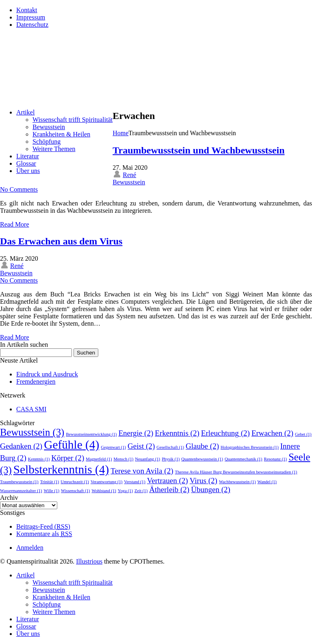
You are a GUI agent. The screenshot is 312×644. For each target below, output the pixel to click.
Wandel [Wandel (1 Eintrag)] (267, 482)
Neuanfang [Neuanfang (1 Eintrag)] (147, 459)
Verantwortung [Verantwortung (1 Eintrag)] (106, 482)
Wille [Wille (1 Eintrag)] (52, 491)
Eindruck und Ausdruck (47, 374)
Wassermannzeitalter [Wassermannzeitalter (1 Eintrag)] (21, 491)
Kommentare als (44, 534)
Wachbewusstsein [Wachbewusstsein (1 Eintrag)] (237, 482)
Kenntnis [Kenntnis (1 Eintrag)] (39, 459)
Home (120, 133)
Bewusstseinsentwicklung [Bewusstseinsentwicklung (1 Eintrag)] (91, 434)
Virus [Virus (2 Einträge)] (204, 481)
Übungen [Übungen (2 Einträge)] (211, 489)
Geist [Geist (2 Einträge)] (141, 446)
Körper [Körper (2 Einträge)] (68, 458)
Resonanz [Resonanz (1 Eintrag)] (276, 459)
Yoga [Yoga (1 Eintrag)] (125, 491)
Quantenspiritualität (69, 51)
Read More (15, 224)
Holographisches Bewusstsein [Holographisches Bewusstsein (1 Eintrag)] (250, 447)
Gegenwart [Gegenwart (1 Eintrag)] (113, 447)
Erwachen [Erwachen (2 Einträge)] (272, 433)
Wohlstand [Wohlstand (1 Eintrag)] (104, 491)
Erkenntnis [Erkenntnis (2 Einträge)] (177, 433)
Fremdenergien (36, 381)
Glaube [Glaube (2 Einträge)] (202, 446)
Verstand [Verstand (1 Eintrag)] (134, 482)
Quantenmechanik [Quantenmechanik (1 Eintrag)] (244, 459)
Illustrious (89, 561)
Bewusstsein (129, 182)
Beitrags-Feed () (43, 526)
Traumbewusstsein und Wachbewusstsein (198, 150)
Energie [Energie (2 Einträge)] (136, 433)
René (129, 175)
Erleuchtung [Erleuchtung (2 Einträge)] (225, 433)
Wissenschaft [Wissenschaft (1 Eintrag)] (75, 491)
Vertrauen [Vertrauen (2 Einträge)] (168, 481)
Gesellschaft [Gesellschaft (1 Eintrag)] (170, 447)
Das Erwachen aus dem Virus (61, 241)
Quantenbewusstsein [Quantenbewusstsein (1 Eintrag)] (202, 459)
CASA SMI (31, 409)
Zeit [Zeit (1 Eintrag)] (141, 491)
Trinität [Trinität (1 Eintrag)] (50, 482)
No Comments (19, 189)
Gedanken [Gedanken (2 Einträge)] (21, 446)
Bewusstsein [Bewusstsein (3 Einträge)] (32, 432)
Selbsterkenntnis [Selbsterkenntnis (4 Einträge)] (61, 469)
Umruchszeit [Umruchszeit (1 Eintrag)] (75, 482)
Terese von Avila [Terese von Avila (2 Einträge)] (142, 471)
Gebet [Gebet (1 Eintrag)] (303, 434)
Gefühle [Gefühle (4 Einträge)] (71, 445)
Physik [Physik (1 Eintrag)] (171, 459)
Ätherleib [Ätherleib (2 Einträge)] (169, 489)
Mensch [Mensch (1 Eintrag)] (123, 459)
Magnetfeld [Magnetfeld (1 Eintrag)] (99, 459)
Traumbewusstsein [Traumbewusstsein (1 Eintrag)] (19, 482)
